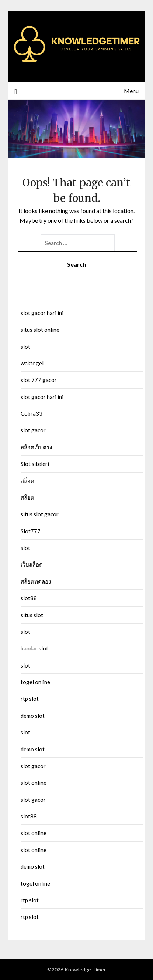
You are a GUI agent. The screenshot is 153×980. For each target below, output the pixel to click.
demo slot (33, 716)
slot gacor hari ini (42, 313)
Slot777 (31, 531)
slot (25, 347)
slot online (34, 783)
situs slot (32, 615)
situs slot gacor (40, 514)
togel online (35, 682)
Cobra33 (32, 413)
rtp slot (30, 699)
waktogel (32, 363)
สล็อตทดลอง (36, 581)
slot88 (29, 598)
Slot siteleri (35, 464)
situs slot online (40, 330)
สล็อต (27, 481)
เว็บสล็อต (32, 564)
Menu (131, 91)
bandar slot (34, 648)
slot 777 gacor (39, 380)
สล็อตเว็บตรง (36, 447)
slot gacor (33, 430)
